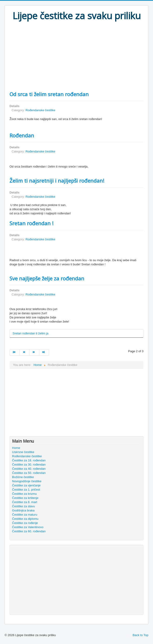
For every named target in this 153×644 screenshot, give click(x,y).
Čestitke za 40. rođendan (29, 469)
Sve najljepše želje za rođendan (47, 278)
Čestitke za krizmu (24, 494)
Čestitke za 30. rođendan (29, 465)
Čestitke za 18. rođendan (29, 460)
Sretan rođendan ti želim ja (31, 333)
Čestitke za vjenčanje (26, 485)
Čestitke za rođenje (25, 523)
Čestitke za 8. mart (25, 502)
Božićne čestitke (23, 477)
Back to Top (140, 635)
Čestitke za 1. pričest (26, 490)
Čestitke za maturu (25, 515)
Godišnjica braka (23, 510)
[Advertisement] (76, 56)
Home (16, 448)
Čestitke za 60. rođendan (29, 531)
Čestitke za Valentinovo (28, 527)
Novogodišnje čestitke (27, 481)
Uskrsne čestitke (23, 452)
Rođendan (22, 135)
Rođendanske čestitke (40, 110)
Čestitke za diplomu (25, 519)
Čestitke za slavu (23, 506)
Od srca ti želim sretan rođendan (49, 94)
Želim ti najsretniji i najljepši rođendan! (57, 181)
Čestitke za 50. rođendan (29, 473)
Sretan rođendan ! (31, 223)
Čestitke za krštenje (25, 498)
